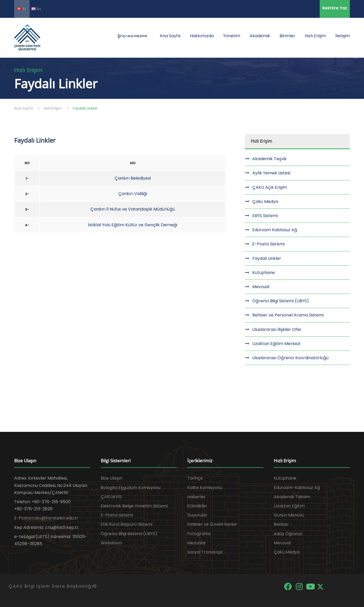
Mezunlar (197, 543)
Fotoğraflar (199, 534)
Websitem (111, 543)
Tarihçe (195, 478)
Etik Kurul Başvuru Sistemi (127, 524)
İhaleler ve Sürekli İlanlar (212, 524)
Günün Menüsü (289, 515)
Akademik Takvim (292, 497)
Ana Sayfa (170, 36)
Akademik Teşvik (269, 159)
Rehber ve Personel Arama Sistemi (288, 315)
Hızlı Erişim (315, 36)
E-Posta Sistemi (268, 244)
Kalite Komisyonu (205, 488)
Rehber (281, 524)
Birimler (287, 36)
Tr (22, 9)
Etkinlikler (197, 506)
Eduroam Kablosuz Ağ (275, 230)
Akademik (260, 36)
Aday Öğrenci (288, 534)
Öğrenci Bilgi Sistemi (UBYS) (281, 301)
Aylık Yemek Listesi (271, 173)
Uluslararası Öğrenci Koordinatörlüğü (290, 358)
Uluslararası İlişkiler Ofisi (277, 329)
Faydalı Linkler (267, 258)
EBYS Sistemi (265, 216)
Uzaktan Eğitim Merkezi (276, 344)
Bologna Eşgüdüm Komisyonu (131, 488)
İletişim (343, 36)
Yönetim (232, 36)
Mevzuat (261, 287)
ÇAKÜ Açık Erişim (270, 187)
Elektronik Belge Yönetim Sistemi (134, 506)
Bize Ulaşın (111, 478)
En (36, 9)
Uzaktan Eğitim (289, 506)
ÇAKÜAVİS (111, 497)
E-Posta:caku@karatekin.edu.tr (46, 518)
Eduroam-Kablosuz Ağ (297, 488)
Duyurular (197, 515)
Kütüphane (264, 273)
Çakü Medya (265, 202)
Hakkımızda (202, 36)
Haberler (196, 497)
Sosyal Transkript (205, 552)
